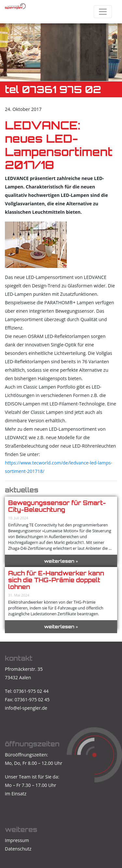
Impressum (17, 840)
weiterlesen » (61, 561)
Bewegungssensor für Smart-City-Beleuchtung (57, 506)
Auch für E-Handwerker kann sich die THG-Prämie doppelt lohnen (56, 580)
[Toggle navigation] (103, 12)
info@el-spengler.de (26, 708)
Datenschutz (18, 849)
